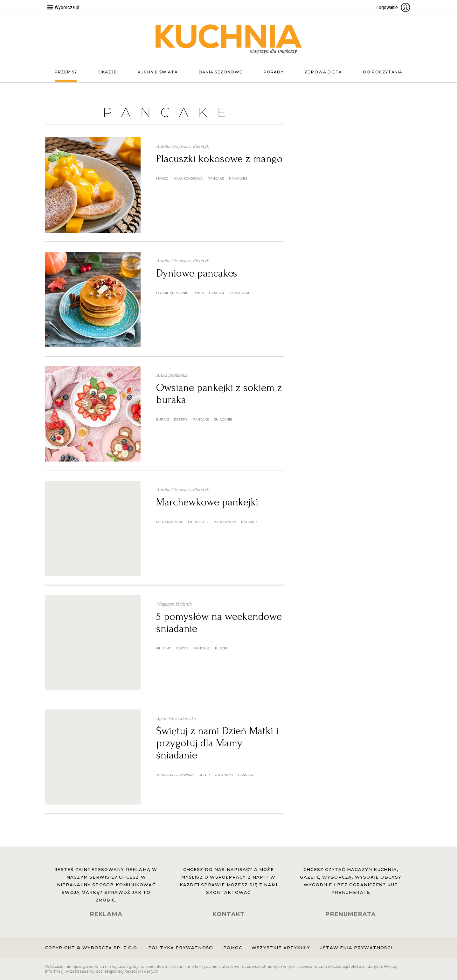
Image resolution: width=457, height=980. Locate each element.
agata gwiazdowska (175, 775)
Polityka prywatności (181, 948)
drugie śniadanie (172, 293)
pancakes (238, 178)
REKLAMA (106, 914)
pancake (216, 178)
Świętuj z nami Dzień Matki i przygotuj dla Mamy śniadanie (217, 743)
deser (204, 775)
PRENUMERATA (351, 914)
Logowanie (393, 7)
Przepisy (66, 72)
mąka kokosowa (188, 178)
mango (162, 178)
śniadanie (223, 419)
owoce (182, 648)
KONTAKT (228, 914)
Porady (274, 72)
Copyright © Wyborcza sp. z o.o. (92, 948)
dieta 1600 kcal (170, 522)
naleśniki (250, 522)
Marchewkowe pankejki (207, 502)
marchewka (225, 522)
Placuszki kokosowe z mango (219, 159)
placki (221, 648)
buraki (163, 419)
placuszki (240, 293)
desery (181, 419)
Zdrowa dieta (323, 72)
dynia (199, 293)
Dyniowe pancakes (197, 273)
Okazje (107, 72)
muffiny (164, 648)
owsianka (224, 775)
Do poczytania (383, 72)
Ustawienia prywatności (356, 948)
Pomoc (233, 948)
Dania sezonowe (221, 72)
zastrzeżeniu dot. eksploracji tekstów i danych (114, 971)
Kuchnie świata (158, 72)
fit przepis (198, 522)
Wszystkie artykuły (281, 948)
